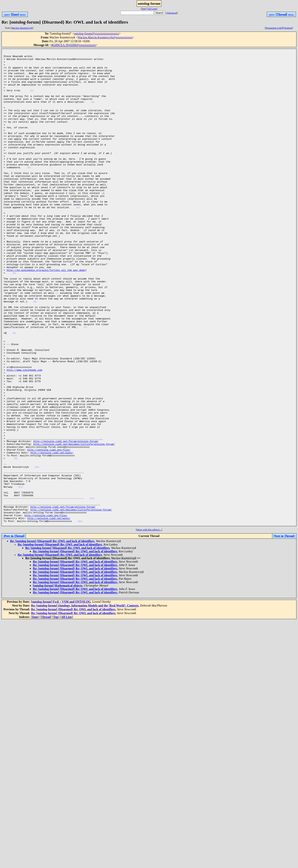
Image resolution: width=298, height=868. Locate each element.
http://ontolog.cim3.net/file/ (49, 530)
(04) (78, 239)
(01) (32, 99)
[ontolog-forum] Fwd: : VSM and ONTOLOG (61, 697)
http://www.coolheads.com (24, 434)
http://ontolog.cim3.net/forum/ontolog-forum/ (66, 520)
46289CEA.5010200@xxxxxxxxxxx (73, 45)
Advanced (172, 13)
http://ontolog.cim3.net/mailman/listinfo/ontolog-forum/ (74, 523)
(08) (14, 390)
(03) (29, 192)
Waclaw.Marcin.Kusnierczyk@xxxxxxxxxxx (105, 37)
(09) (16, 541)
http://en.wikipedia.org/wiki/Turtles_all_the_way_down (46, 314)
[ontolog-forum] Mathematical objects (58, 681)
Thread (281, 14)
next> (23, 14)
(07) (85, 383)
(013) (80, 616)
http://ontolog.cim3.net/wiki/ (52, 534)
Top (143, 9)
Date (15, 14)
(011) (21, 575)
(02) (93, 113)
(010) (37, 551)
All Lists (152, 9)
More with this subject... (149, 625)
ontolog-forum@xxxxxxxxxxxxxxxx (97, 34)
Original (288, 28)
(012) (92, 589)
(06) (35, 352)
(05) (14, 318)
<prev (7, 14)
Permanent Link (274, 28)
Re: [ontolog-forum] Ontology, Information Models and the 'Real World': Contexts (85, 701)
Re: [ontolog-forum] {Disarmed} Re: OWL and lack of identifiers (52, 636)
